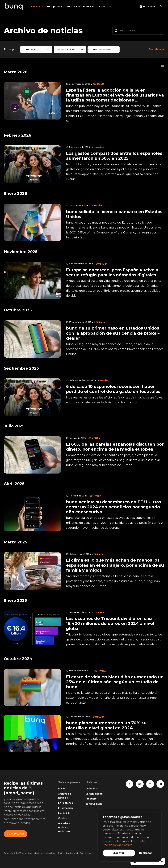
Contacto (105, 6)
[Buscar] (116, 31)
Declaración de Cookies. (118, 845)
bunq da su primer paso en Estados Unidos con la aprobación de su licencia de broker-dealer (113, 333)
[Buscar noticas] (138, 31)
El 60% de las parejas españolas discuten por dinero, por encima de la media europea (115, 447)
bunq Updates (94, 804)
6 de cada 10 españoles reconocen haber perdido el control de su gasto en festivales (113, 389)
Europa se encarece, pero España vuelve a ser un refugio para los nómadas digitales (112, 272)
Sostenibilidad (94, 794)
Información (72, 6)
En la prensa (54, 6)
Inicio (61, 789)
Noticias (36, 6)
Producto (91, 799)
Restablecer (156, 49)
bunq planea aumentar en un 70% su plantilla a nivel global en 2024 (106, 725)
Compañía (98, 84)
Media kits (90, 6)
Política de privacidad (68, 853)
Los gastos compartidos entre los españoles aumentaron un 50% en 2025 (114, 156)
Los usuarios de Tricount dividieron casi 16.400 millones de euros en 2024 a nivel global (110, 623)
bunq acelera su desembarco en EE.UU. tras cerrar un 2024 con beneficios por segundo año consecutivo (114, 507)
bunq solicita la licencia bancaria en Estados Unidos (114, 214)
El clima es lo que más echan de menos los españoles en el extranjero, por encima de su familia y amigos (115, 565)
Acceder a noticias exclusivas (64, 827)
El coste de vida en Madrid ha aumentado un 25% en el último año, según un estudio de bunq (115, 682)
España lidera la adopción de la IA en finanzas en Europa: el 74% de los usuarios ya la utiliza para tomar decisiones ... (115, 95)
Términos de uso (88, 853)
